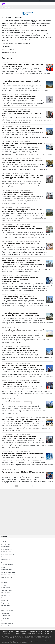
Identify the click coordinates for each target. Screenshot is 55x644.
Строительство (5, 613)
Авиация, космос (6, 539)
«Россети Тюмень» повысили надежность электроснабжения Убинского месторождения (19, 297)
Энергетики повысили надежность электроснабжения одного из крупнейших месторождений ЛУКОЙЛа (22, 177)
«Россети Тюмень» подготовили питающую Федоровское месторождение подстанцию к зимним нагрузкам (22, 228)
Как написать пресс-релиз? (36, 632)
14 (31, 486)
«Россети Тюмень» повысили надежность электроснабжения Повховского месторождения (20, 349)
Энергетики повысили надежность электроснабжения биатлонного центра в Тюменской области (22, 129)
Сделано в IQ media (6, 634)
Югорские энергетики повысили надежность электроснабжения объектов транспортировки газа (21, 437)
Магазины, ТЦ (5, 582)
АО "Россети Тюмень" (13, 62)
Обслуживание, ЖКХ (7, 590)
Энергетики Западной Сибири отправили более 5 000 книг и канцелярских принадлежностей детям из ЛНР (22, 421)
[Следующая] (41, 486)
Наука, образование (25, 242)
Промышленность (6, 595)
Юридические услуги (7, 623)
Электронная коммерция (8, 621)
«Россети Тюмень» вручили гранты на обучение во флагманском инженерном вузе (21, 383)
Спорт (3, 608)
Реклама (24, 634)
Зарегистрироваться (49, 1)
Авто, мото (4, 542)
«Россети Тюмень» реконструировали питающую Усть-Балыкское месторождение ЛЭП (23, 211)
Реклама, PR (5, 600)
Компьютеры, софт (7, 570)
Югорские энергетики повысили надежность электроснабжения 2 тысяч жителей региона (19, 97)
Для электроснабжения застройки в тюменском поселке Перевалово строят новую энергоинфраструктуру (20, 279)
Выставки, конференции (8, 554)
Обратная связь (32, 634)
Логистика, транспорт (25, 159)
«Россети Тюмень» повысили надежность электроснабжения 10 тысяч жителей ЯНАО (18, 194)
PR (2, 7)
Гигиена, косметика (7, 557)
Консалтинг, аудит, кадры (8, 572)
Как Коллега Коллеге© (8, 626)
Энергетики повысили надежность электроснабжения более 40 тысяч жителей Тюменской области (22, 366)
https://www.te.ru (9, 49)
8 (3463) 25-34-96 (11, 52)
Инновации (4, 567)
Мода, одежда (5, 585)
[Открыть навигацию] (51, 4)
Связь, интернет (6, 605)
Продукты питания (6, 593)
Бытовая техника (6, 552)
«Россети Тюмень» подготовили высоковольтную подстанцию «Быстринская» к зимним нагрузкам (21, 314)
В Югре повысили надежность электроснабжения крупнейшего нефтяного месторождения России (21, 261)
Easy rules (46, 632)
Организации (7, 7)
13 (29, 486)
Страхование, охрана (7, 611)
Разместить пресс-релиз (21, 632)
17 (38, 486)
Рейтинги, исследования (8, 598)
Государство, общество (8, 559)
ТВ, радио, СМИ (6, 616)
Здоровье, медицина (7, 565)
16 (36, 486)
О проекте (18, 634)
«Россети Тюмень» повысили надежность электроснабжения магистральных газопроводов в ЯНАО (21, 113)
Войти (42, 1)
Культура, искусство (7, 577)
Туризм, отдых (5, 618)
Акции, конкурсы (6, 544)
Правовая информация (43, 634)
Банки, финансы (6, 547)
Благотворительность (25, 418)
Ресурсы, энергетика (25, 62)
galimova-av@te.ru (12, 55)
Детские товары (6, 562)
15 (34, 486)
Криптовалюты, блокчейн (8, 575)
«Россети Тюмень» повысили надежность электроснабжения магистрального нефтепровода (21, 402)
